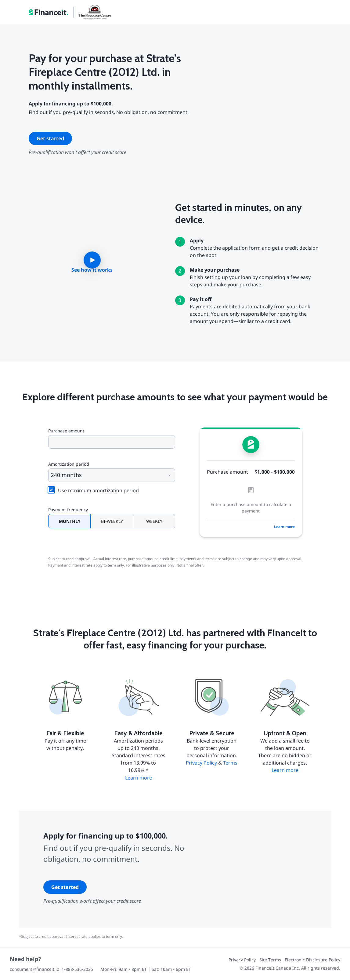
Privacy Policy (201, 763)
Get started (50, 138)
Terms (230, 763)
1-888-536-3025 (77, 969)
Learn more (284, 527)
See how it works (92, 270)
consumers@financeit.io (34, 969)
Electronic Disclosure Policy (312, 960)
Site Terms (270, 960)
